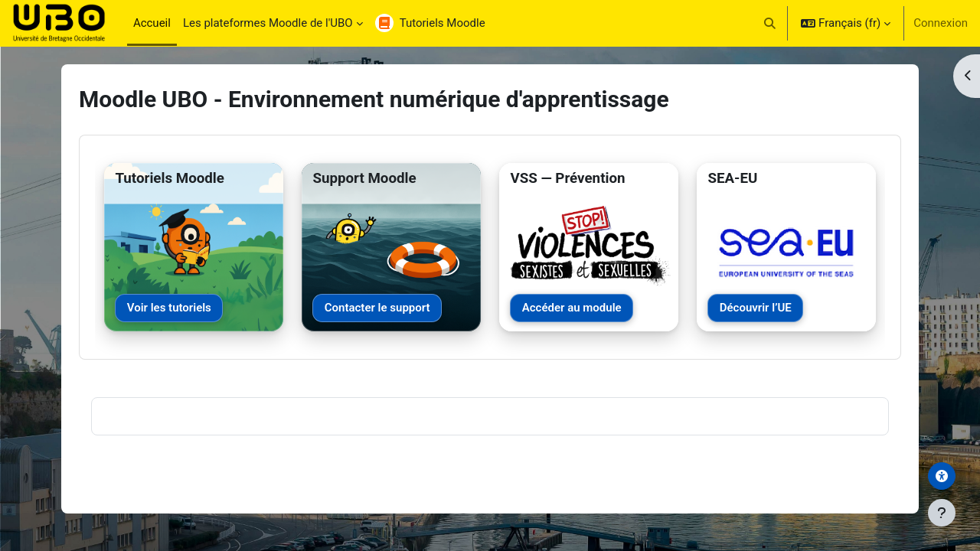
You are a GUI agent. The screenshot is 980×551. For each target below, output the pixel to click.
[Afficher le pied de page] (942, 513)
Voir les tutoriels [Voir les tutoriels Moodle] (169, 308)
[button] (771, 23)
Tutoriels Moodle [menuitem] (443, 23)
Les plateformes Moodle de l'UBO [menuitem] (268, 23)
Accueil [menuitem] (152, 23)
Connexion (941, 23)
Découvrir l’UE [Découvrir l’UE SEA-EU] (756, 308)
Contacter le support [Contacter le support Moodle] (377, 308)
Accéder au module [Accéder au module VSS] (572, 308)
